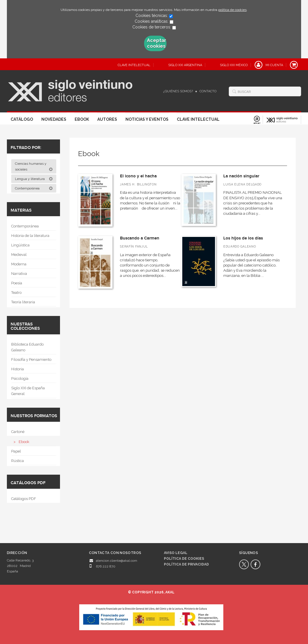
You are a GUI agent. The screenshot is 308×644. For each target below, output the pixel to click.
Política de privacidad (186, 564)
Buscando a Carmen (140, 238)
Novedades (54, 119)
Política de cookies (184, 559)
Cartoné (18, 432)
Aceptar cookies (157, 43)
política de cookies (232, 10)
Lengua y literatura (34, 179)
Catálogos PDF (24, 499)
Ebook (82, 119)
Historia (18, 369)
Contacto (208, 91)
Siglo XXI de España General (28, 391)
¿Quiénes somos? (178, 91)
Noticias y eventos (147, 119)
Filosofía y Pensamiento (31, 360)
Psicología (20, 378)
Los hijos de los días (243, 238)
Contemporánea (34, 188)
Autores (107, 119)
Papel (16, 451)
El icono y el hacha (138, 176)
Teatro (16, 293)
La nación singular (241, 176)
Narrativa (19, 274)
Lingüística (20, 245)
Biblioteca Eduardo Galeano (27, 347)
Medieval (19, 255)
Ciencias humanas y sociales (34, 166)
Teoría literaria (23, 302)
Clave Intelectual (198, 119)
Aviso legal (176, 553)
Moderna (19, 264)
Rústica (18, 461)
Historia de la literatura (30, 236)
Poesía (17, 283)
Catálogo (22, 119)
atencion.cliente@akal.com (117, 561)
